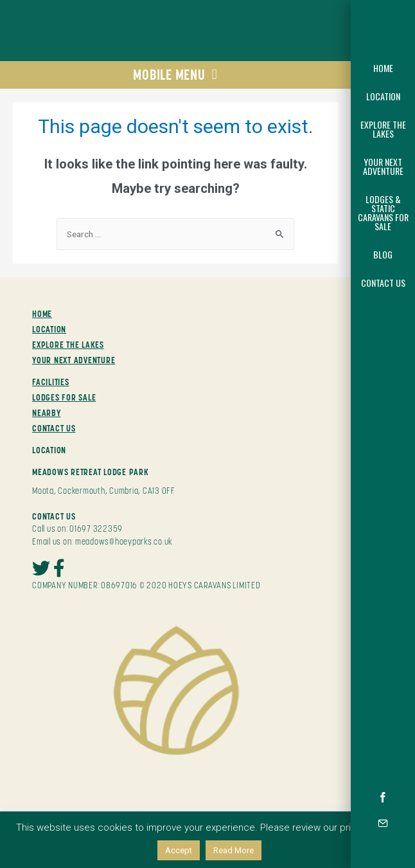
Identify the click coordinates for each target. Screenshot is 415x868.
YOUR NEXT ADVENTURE (74, 360)
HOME (42, 314)
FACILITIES (51, 382)
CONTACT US (54, 428)
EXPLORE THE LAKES (68, 345)
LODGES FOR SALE (64, 397)
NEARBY (47, 413)
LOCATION (49, 329)
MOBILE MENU (175, 75)
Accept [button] (179, 850)
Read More (234, 850)
